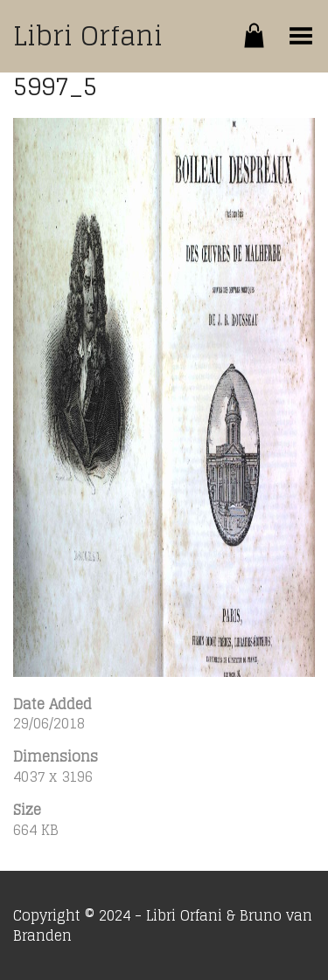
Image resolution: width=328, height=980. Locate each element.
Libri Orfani (88, 36)
